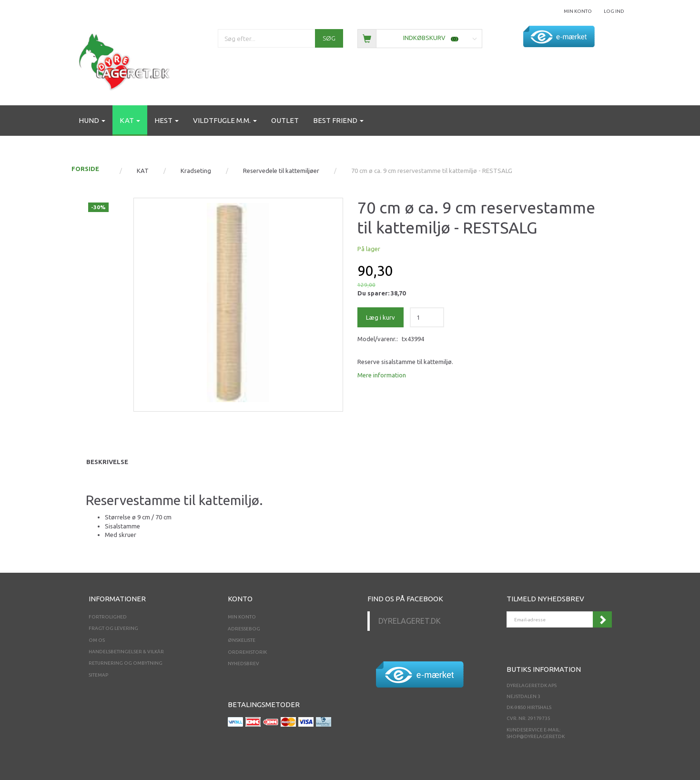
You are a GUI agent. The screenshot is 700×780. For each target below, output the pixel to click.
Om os (97, 640)
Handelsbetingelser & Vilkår (126, 652)
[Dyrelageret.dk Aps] (126, 60)
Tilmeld (602, 619)
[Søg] (329, 38)
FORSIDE (85, 169)
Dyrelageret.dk (410, 621)
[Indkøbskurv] (420, 38)
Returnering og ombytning (126, 663)
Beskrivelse (107, 462)
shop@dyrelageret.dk (536, 736)
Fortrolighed (108, 617)
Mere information (382, 375)
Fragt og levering (113, 628)
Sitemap (98, 675)
